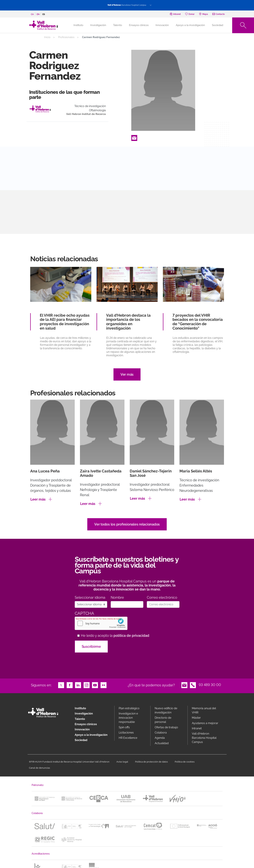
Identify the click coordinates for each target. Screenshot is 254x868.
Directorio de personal (163, 720)
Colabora (161, 733)
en (38, 14)
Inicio (47, 37)
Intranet (197, 728)
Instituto (80, 708)
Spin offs (124, 727)
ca (32, 14)
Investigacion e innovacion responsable (128, 718)
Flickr (104, 685)
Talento (118, 25)
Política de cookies (185, 762)
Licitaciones (126, 733)
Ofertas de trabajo (166, 727)
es (44, 14)
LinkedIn (78, 685)
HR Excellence (128, 738)
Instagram (87, 685)
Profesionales (66, 37)
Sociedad (218, 25)
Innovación (162, 25)
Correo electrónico (162, 598)
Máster (196, 718)
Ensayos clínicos (139, 25)
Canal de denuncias (39, 768)
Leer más (38, 499)
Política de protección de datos (151, 762)
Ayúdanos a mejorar (205, 723)
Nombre (117, 598)
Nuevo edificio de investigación (166, 710)
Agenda (160, 738)
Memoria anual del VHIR (204, 710)
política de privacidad (131, 636)
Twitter (61, 685)
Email (134, 138)
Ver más (127, 374)
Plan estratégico (129, 708)
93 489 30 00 (210, 685)
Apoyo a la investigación (190, 25)
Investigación (98, 25)
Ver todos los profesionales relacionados (127, 524)
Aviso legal (122, 762)
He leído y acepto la (115, 636)
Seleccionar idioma (90, 598)
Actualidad (162, 743)
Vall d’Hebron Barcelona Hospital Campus (204, 738)
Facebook (70, 685)
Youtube (95, 685)
